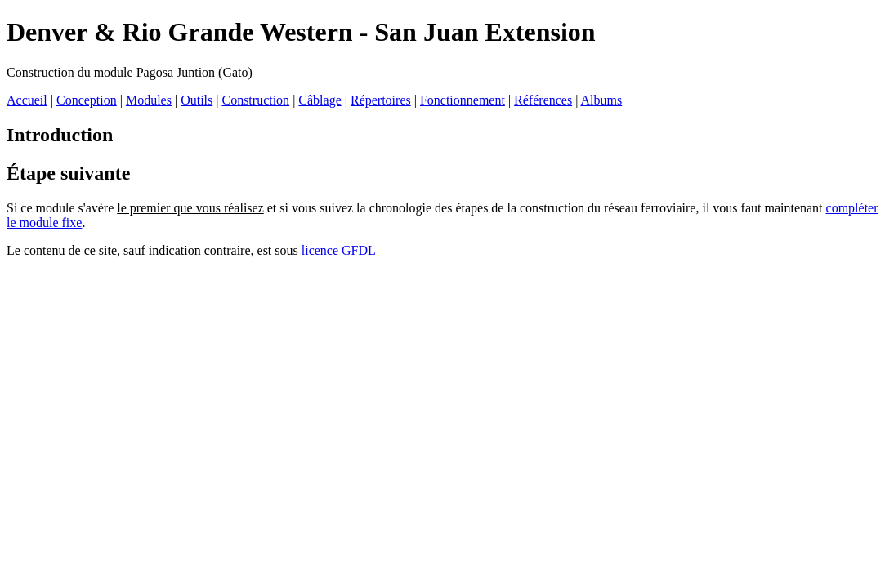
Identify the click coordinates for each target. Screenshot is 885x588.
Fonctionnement (463, 100)
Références (543, 100)
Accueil (27, 100)
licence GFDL (339, 250)
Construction (255, 100)
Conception (87, 100)
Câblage (320, 100)
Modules (149, 100)
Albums (601, 100)
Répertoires (381, 100)
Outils (197, 100)
